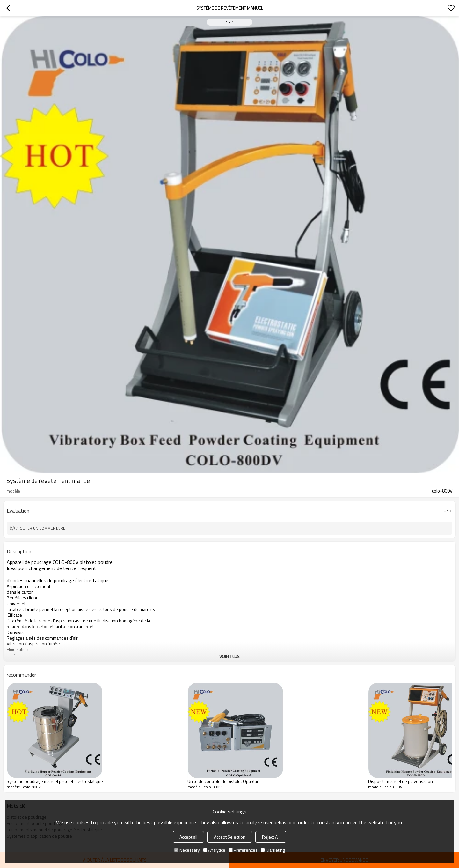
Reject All (271, 837)
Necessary (187, 850)
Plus (444, 511)
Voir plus (229, 656)
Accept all (188, 837)
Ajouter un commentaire (41, 528)
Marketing (273, 850)
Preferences (243, 850)
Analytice (214, 850)
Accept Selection (230, 837)
